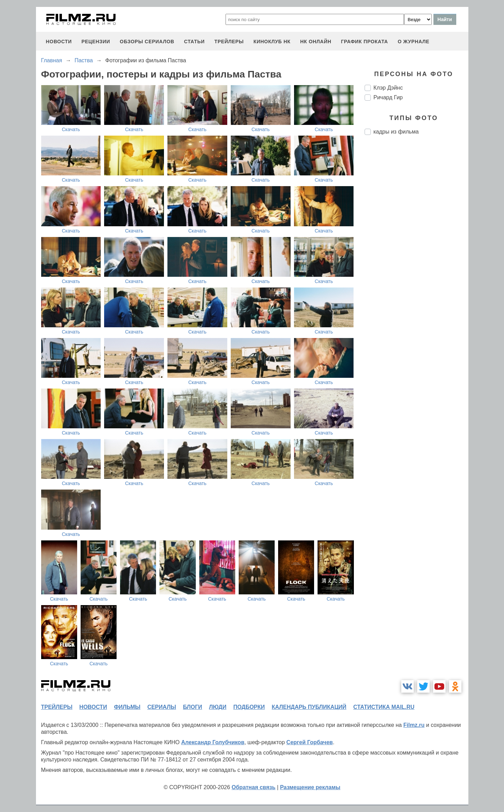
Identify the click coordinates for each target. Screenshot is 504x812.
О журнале (414, 42)
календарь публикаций (309, 707)
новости (59, 42)
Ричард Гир (388, 97)
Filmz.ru (414, 725)
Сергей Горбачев (310, 742)
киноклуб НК (272, 42)
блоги (193, 707)
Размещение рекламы (310, 787)
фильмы (127, 707)
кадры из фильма (396, 132)
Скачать (71, 129)
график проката (365, 42)
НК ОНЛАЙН (316, 42)
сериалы (162, 707)
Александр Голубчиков (213, 742)
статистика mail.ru (384, 707)
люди (218, 707)
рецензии (96, 42)
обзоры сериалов (147, 42)
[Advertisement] (416, 256)
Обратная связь (254, 787)
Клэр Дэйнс (388, 88)
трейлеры (229, 42)
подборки (249, 707)
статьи (194, 42)
